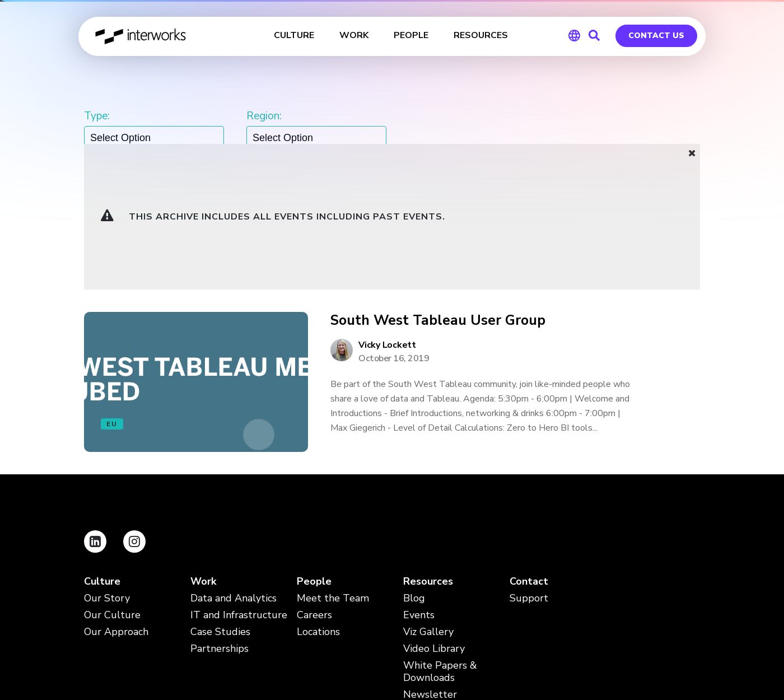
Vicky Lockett (387, 243)
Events (419, 513)
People (314, 480)
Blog (414, 496)
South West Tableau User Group (438, 219)
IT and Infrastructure (239, 513)
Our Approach (116, 530)
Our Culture (112, 513)
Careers (314, 513)
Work (203, 480)
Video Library (434, 547)
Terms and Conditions (205, 629)
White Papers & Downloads (440, 570)
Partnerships (220, 547)
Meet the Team (333, 496)
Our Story (107, 496)
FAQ (281, 629)
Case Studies (220, 530)
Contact (529, 480)
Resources (428, 480)
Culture (102, 480)
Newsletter (430, 593)
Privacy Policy (111, 629)
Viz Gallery (428, 530)
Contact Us (656, 36)
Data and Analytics (234, 496)
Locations (318, 530)
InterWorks (141, 36)
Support (529, 496)
